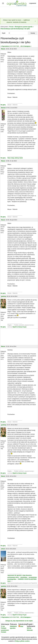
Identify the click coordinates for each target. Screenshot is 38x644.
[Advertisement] (19, 12)
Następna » (28, 46)
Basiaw (3, 108)
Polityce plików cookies (22, 641)
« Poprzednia (5, 46)
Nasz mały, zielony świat (15, 158)
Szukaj (33, 33)
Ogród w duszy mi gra (19, 327)
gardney (4, 296)
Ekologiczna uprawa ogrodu (24, 27)
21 (23, 46)
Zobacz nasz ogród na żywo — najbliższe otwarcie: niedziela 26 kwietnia (16, 21)
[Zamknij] (35, 21)
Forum (11, 27)
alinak (3, 549)
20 (21, 46)
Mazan (3, 49)
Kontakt (4, 632)
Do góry (3, 105)
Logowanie (33, 3)
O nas (3, 626)
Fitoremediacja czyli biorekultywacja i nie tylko (15, 29)
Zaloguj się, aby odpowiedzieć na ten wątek (19, 621)
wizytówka (24, 577)
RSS (21, 626)
